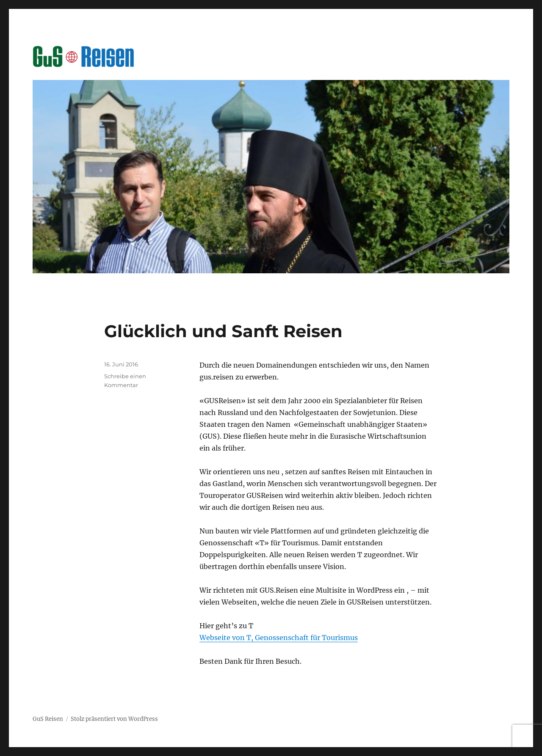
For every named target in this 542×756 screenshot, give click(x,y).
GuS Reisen (48, 719)
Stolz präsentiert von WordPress (114, 719)
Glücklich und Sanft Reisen (223, 331)
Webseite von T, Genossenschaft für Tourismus (279, 638)
